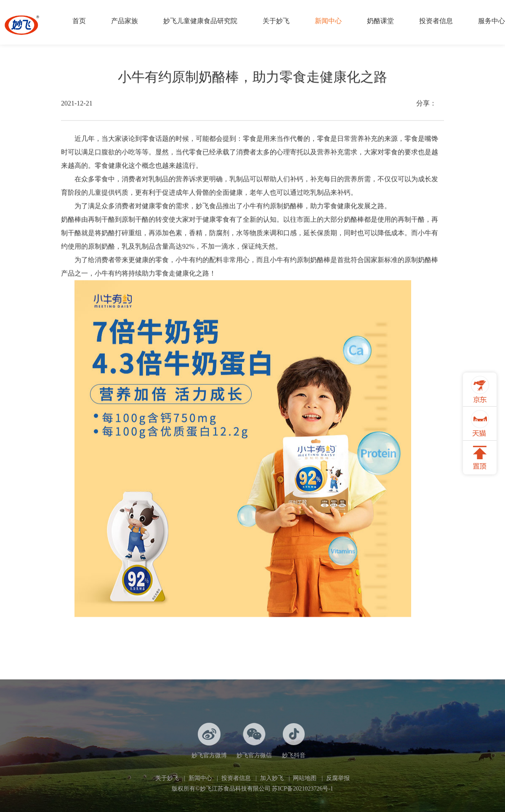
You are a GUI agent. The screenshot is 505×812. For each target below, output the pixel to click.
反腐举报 (338, 778)
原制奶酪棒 (287, 208)
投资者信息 (436, 21)
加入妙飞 (272, 778)
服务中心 (492, 21)
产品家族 (125, 21)
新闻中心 (328, 21)
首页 (79, 21)
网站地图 (305, 778)
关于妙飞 (276, 21)
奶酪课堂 (380, 21)
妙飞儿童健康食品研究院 (200, 21)
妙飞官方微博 (209, 741)
